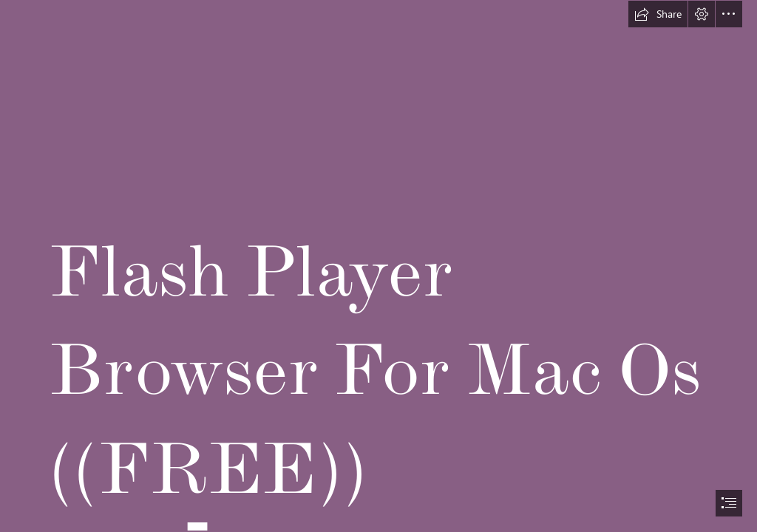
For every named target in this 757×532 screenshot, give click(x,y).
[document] (378, 266)
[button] (658, 14)
